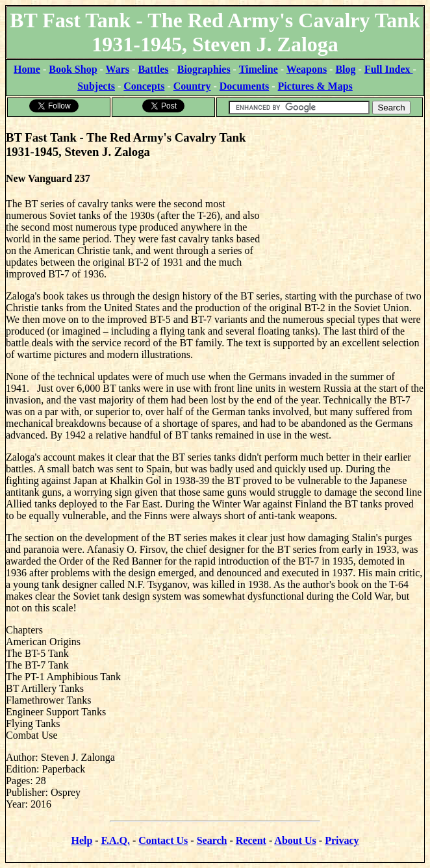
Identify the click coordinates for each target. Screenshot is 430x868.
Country (192, 86)
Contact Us (163, 840)
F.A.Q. (116, 840)
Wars (118, 69)
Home (27, 69)
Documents (244, 86)
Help (82, 840)
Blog (345, 69)
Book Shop (73, 69)
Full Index (389, 69)
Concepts (144, 86)
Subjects (96, 86)
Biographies (204, 69)
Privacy (342, 840)
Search (212, 840)
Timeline (259, 69)
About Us (295, 840)
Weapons (307, 69)
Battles (153, 69)
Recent (251, 840)
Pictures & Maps (315, 86)
